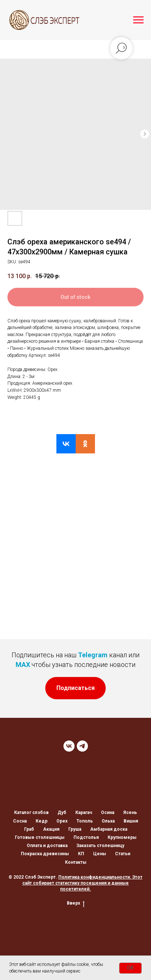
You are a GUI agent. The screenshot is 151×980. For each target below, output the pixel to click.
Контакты (76, 862)
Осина (108, 813)
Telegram (93, 655)
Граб (29, 829)
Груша (75, 829)
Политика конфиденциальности (94, 877)
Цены (100, 854)
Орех (62, 821)
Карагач (84, 813)
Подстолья (86, 837)
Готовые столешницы (40, 837)
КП (81, 854)
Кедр (42, 821)
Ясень (130, 813)
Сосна (20, 821)
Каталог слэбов (31, 813)
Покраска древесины (45, 854)
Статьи (123, 854)
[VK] (69, 746)
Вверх (76, 903)
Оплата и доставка (47, 846)
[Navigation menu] (138, 20)
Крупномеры (122, 837)
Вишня (131, 821)
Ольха (108, 821)
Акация (51, 829)
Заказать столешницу (100, 846)
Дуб (62, 813)
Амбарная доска (109, 829)
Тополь (85, 821)
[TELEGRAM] (82, 746)
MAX (23, 665)
